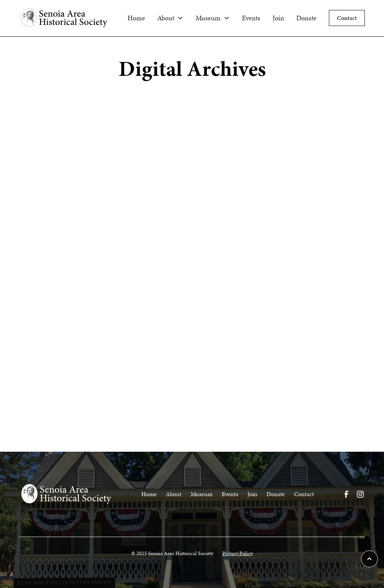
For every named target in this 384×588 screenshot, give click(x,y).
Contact (347, 18)
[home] (70, 18)
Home (136, 18)
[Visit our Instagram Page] (360, 494)
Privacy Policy (238, 553)
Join (278, 18)
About (174, 494)
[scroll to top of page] (369, 559)
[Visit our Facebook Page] (346, 494)
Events (251, 18)
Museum (202, 494)
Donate (306, 18)
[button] (170, 18)
